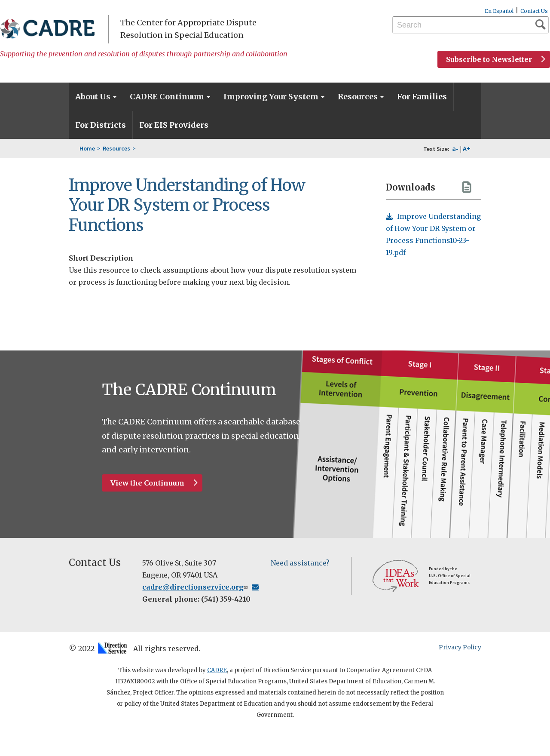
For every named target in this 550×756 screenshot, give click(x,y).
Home (87, 148)
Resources (361, 97)
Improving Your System (274, 97)
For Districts (101, 125)
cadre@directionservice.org (200, 587)
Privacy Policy (460, 647)
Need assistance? (300, 563)
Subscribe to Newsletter (489, 59)
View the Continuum (147, 483)
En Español (499, 11)
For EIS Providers (174, 125)
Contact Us (534, 11)
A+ (467, 148)
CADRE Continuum (170, 97)
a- (455, 148)
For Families (422, 97)
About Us (96, 97)
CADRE (217, 670)
